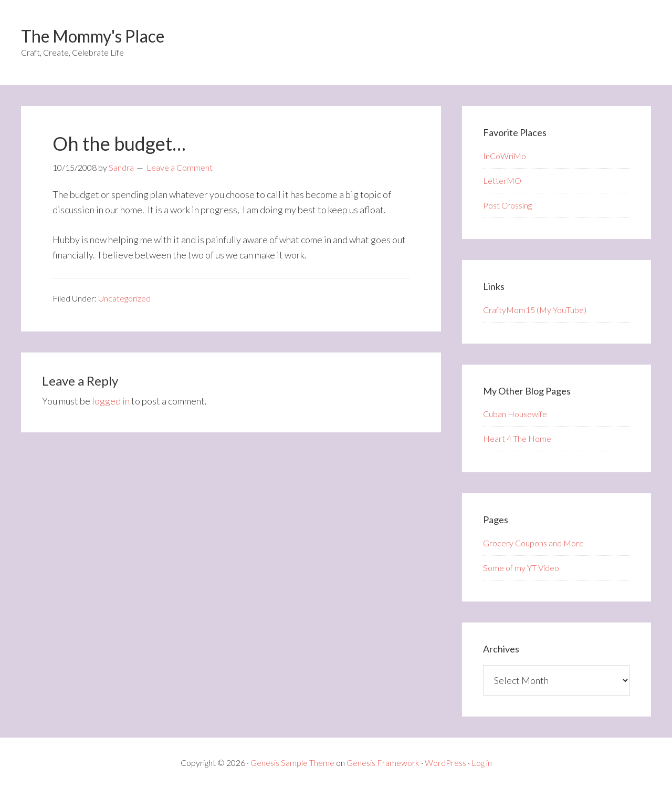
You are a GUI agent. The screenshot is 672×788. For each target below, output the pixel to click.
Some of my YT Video (521, 568)
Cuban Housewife (515, 414)
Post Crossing (507, 205)
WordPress (445, 763)
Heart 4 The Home (517, 438)
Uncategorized (124, 298)
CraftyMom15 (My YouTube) (535, 310)
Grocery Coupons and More (533, 543)
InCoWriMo (505, 156)
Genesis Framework (383, 763)
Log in (482, 763)
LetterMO (502, 180)
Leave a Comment (180, 167)
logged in (111, 401)
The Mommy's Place (93, 36)
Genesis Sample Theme (292, 763)
